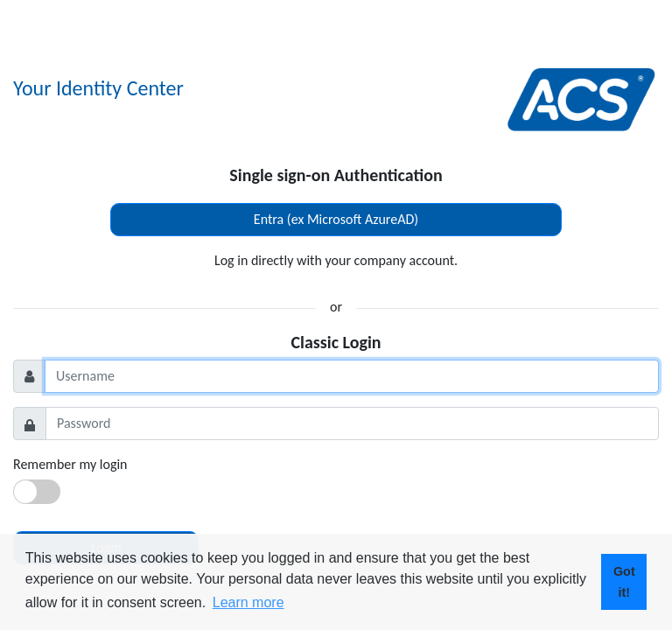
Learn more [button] (248, 602)
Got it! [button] (624, 582)
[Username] (352, 376)
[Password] (352, 423)
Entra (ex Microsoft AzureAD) (336, 219)
